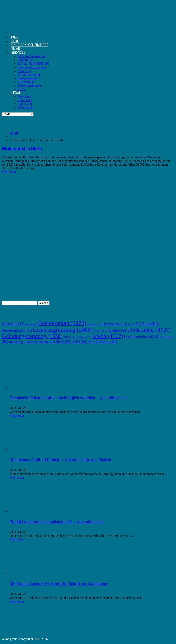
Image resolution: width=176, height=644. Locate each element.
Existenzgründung (29, 85)
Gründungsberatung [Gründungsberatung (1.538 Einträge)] (32, 336)
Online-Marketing (29, 75)
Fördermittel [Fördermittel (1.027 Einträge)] (149, 330)
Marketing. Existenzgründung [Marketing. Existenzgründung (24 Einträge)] (32, 342)
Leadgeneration (28, 78)
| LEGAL (15, 93)
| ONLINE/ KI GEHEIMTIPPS (29, 45)
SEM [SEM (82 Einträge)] (64, 342)
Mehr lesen (9, 172)
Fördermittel (26, 60)
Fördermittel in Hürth (22, 149)
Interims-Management (32, 68)
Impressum (25, 104)
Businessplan (26, 82)
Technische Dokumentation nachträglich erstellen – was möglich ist (68, 398)
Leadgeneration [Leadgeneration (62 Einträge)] (140, 337)
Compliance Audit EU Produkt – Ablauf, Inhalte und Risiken (60, 460)
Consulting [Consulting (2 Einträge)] (93, 324)
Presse (22, 89)
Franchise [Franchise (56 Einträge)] (116, 330)
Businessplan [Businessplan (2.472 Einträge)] (62, 323)
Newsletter (24, 96)
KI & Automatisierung (32, 56)
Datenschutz (25, 107)
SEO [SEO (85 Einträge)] (80, 342)
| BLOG (14, 41)
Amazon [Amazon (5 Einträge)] (31, 324)
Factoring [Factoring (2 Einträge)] (99, 331)
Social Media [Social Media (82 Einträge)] (103, 342)
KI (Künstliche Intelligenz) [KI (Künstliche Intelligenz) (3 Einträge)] (77, 337)
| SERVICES (17, 52)
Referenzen (25, 100)
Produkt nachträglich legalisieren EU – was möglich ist (57, 522)
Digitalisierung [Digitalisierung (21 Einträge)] (113, 324)
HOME (14, 37)
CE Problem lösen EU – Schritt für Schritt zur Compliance (59, 584)
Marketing (24, 71)
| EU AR (15, 49)
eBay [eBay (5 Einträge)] (131, 324)
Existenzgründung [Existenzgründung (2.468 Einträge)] (63, 330)
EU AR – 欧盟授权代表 (33, 64)
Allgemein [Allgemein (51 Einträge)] (13, 324)
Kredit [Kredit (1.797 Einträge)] (108, 336)
